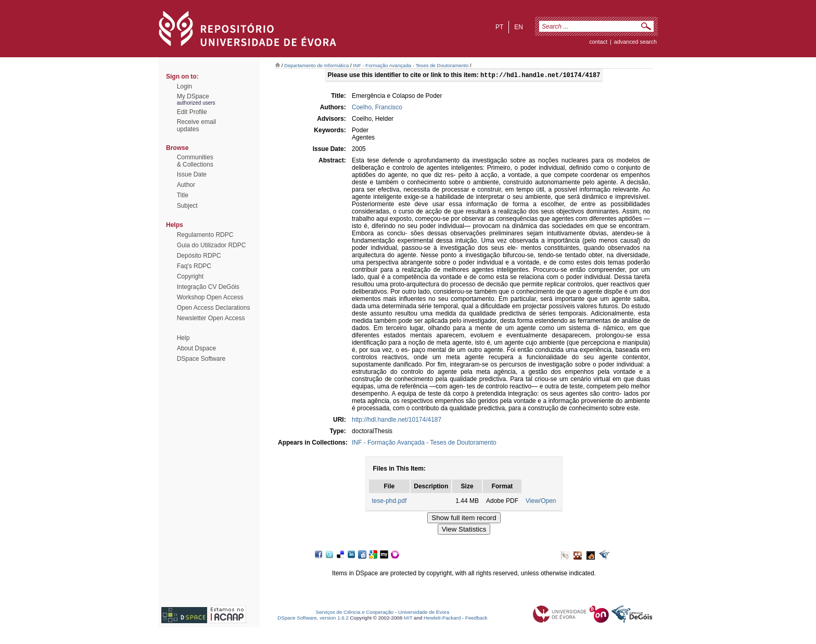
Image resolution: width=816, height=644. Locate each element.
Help (183, 338)
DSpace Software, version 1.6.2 (313, 619)
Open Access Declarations (214, 308)
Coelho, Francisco (377, 108)
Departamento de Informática (316, 65)
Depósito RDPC (199, 256)
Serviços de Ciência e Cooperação (355, 613)
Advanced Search (635, 42)
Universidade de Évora (424, 613)
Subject (187, 206)
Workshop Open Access (210, 297)
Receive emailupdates (196, 125)
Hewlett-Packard (442, 619)
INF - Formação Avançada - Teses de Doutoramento (411, 65)
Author (186, 185)
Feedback (476, 619)
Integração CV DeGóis (208, 287)
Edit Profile (192, 112)
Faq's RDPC (194, 266)
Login (184, 86)
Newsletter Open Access (211, 318)
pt (499, 27)
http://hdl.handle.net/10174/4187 (397, 421)
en (519, 27)
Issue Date (192, 174)
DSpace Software (201, 359)
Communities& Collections (195, 161)
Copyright (190, 276)
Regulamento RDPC (205, 235)
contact (598, 42)
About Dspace (196, 348)
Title (183, 195)
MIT (408, 619)
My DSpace (193, 96)
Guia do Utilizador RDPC (212, 245)
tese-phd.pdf (390, 502)
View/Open (541, 502)
